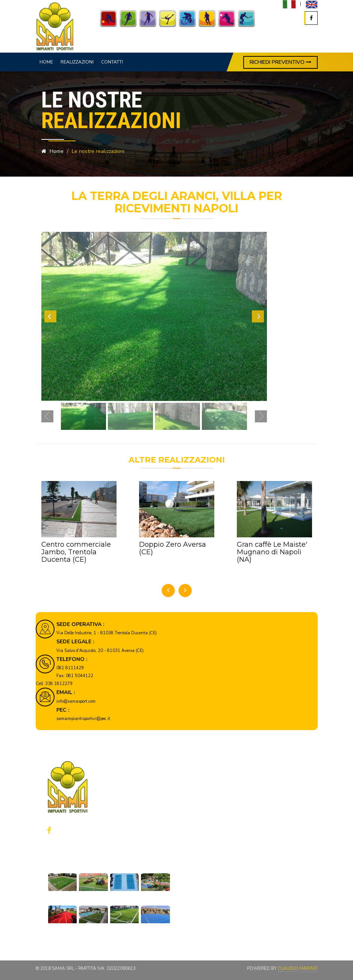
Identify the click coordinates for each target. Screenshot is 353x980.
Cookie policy (215, 831)
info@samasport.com (76, 701)
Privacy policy (215, 821)
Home (46, 62)
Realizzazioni (77, 62)
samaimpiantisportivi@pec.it (83, 719)
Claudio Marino (298, 968)
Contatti (112, 62)
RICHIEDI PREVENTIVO (280, 62)
